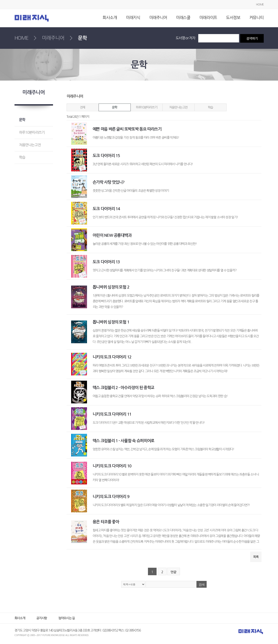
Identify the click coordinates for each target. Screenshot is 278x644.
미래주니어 (158, 18)
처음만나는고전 (178, 107)
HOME (260, 4)
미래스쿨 (183, 18)
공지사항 (42, 618)
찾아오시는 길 (66, 618)
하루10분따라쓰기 (146, 107)
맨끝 (174, 572)
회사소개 (110, 18)
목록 (256, 557)
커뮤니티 (257, 18)
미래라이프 (208, 18)
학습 (210, 107)
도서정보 (233, 18)
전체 (83, 107)
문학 (115, 107)
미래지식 (133, 18)
